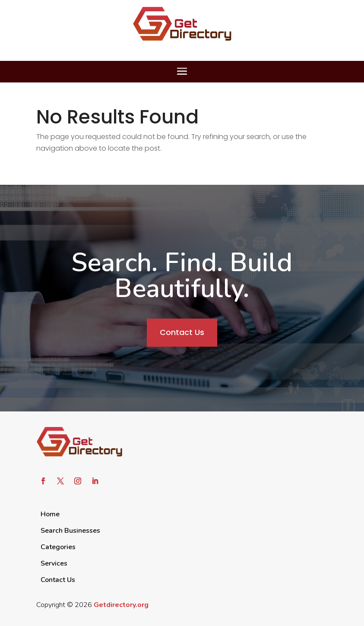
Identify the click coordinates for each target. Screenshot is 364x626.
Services (54, 563)
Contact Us (182, 332)
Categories (58, 547)
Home (50, 514)
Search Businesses (70, 531)
